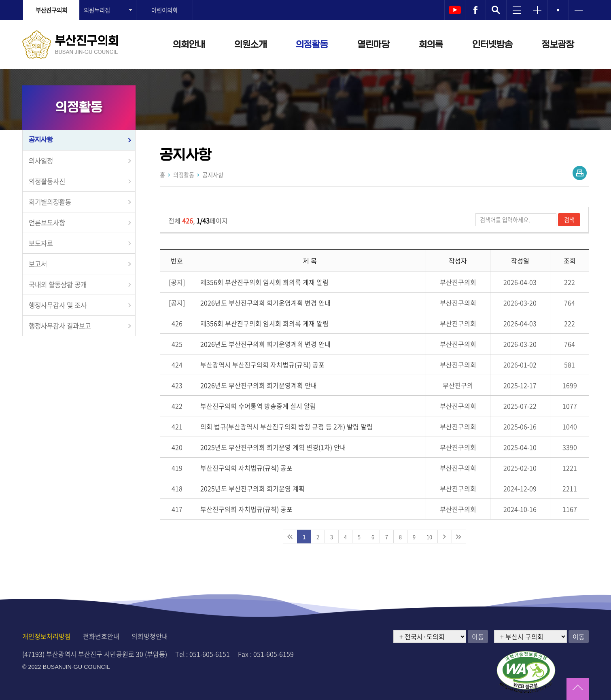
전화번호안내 (101, 636)
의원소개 (250, 45)
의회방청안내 (150, 636)
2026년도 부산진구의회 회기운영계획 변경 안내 (265, 303)
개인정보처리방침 (47, 636)
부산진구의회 (51, 10)
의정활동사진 (47, 181)
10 (429, 537)
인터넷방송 (492, 45)
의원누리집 (97, 10)
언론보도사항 (47, 223)
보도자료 (41, 243)
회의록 (431, 45)
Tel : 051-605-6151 (203, 654)
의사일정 (41, 161)
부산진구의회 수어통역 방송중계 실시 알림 (258, 406)
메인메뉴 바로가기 (305, 1)
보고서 (38, 264)
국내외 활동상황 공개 (58, 284)
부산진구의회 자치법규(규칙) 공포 (246, 468)
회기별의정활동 (50, 202)
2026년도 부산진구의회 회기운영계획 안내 (259, 385)
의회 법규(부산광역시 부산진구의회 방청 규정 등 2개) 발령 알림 (286, 426)
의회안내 (189, 45)
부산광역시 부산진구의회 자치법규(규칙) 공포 (262, 365)
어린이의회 (164, 10)
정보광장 (558, 45)
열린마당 (373, 45)
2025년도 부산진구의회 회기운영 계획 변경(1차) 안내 (273, 447)
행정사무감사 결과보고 (60, 326)
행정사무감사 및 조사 (58, 305)
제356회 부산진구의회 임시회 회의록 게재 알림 (264, 282)
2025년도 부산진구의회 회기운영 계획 (252, 488)
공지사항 (41, 140)
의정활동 (312, 45)
